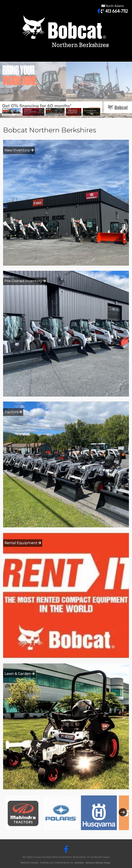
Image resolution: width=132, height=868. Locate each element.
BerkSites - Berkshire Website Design (92, 863)
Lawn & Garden (20, 674)
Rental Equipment (23, 543)
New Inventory (19, 150)
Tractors (13, 412)
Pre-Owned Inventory (25, 281)
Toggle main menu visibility (126, 58)
